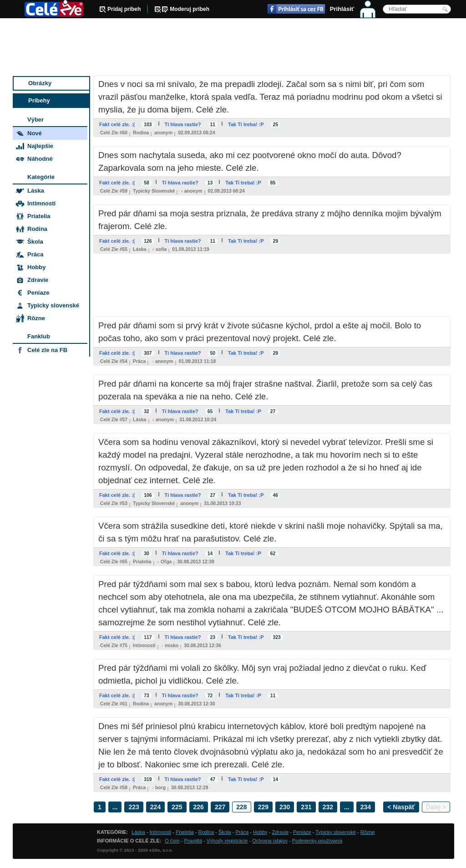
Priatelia (142, 562)
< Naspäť (401, 807)
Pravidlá (193, 841)
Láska (139, 249)
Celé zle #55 (114, 249)
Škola (35, 242)
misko (172, 646)
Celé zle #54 (114, 361)
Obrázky (40, 83)
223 (134, 807)
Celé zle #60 (114, 133)
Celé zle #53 (114, 503)
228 (241, 807)
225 (177, 807)
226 (199, 807)
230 (285, 807)
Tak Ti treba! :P (246, 124)
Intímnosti (144, 646)
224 (155, 807)
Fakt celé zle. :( (117, 124)
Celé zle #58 (114, 788)
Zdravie (38, 280)
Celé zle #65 (114, 562)
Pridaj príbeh (124, 9)
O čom (172, 841)
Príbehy (39, 100)
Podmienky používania (317, 841)
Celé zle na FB (47, 350)
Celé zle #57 (114, 420)
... (115, 807)
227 (220, 807)
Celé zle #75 (114, 646)
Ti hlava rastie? (183, 124)
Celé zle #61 (114, 704)
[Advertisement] (233, 48)
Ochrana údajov (270, 841)
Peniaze (38, 293)
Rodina (141, 133)
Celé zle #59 (114, 191)
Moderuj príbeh (190, 9)
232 (328, 807)
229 (263, 807)
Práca (139, 361)
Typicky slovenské (154, 191)
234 (366, 807)
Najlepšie (40, 146)
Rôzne (36, 318)
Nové (35, 133)
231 (306, 807)
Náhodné (40, 159)
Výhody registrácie (227, 841)
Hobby (36, 267)
